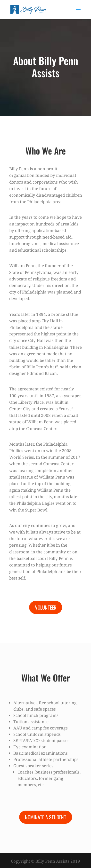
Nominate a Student (46, 817)
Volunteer (46, 607)
